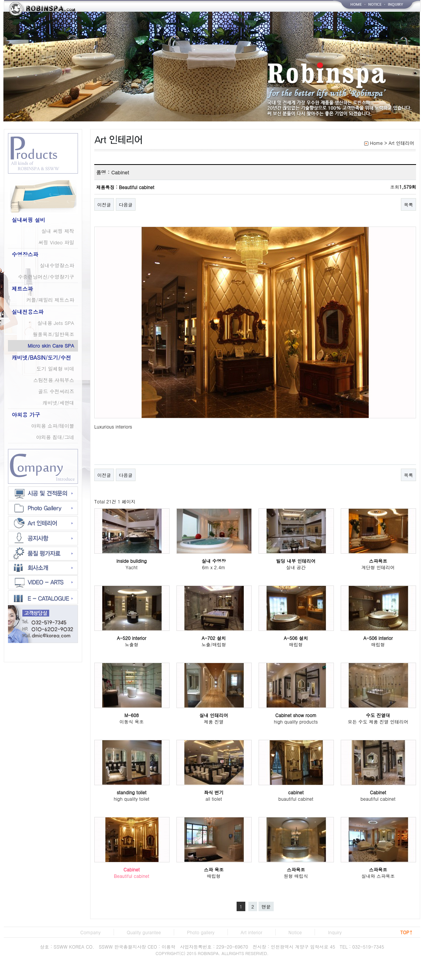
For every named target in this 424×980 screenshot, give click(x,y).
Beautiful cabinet (132, 876)
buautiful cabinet (296, 799)
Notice (295, 932)
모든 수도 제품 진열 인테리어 (378, 721)
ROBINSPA (208, 953)
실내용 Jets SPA (56, 323)
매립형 (296, 644)
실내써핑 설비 (29, 220)
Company (90, 932)
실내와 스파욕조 (378, 876)
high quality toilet (131, 799)
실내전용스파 (28, 312)
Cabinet (378, 792)
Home (376, 143)
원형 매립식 (296, 876)
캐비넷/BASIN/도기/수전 (41, 357)
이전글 (104, 204)
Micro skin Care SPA (51, 346)
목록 (408, 204)
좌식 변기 (214, 792)
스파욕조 (378, 561)
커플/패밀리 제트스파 (50, 300)
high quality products (296, 721)
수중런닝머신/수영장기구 (46, 277)
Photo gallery (201, 932)
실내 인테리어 (214, 715)
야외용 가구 (26, 415)
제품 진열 (214, 721)
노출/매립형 (214, 644)
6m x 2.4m (214, 567)
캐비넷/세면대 (58, 403)
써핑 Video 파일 (56, 242)
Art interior (252, 932)
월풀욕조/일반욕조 (54, 334)
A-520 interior (132, 638)
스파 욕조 (214, 869)
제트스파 (22, 289)
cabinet (296, 792)
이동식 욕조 (131, 721)
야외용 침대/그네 (55, 437)
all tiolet (214, 799)
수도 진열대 (378, 715)
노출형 (132, 644)
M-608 (132, 715)
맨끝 (266, 906)
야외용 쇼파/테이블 (53, 426)
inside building (132, 561)
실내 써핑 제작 (58, 231)
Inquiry (335, 932)
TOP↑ (406, 932)
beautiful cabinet (378, 799)
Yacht (132, 567)
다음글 (126, 204)
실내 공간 (296, 567)
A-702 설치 (214, 638)
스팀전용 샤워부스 (54, 380)
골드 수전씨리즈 (56, 391)
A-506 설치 (296, 638)
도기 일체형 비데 (55, 369)
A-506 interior (378, 638)
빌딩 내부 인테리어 (296, 561)
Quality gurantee (144, 932)
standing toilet (132, 792)
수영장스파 (25, 254)
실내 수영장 (214, 561)
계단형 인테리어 (378, 567)
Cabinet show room (296, 715)
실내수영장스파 (57, 265)
